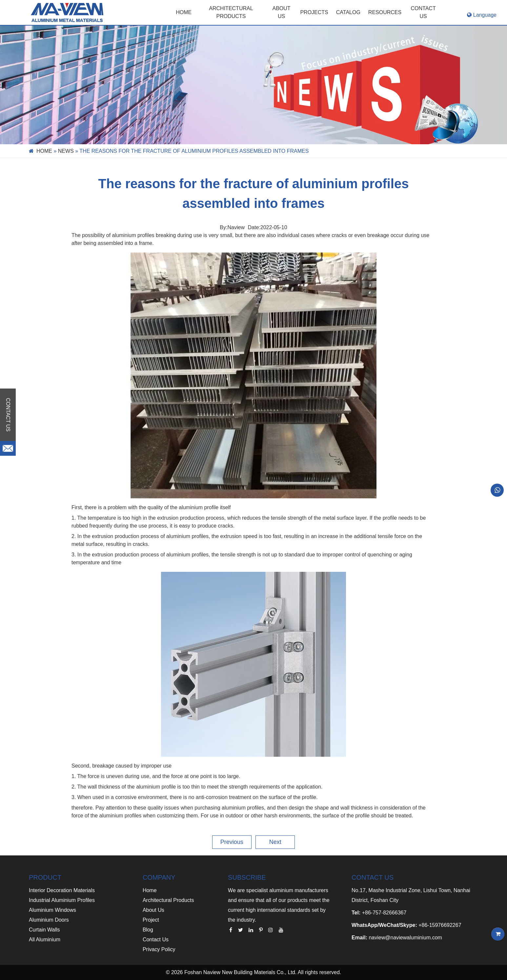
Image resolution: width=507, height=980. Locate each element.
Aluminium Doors (49, 920)
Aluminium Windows (52, 910)
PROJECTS (314, 12)
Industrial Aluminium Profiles (62, 900)
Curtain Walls (44, 930)
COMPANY (159, 877)
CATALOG (348, 12)
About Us (153, 910)
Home (184, 12)
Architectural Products (231, 12)
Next (275, 842)
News (66, 151)
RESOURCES (385, 12)
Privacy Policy (159, 949)
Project (151, 920)
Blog (148, 930)
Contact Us (156, 940)
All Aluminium (45, 940)
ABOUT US (282, 12)
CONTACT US (423, 12)
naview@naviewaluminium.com (405, 938)
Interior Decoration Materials (62, 890)
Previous (232, 842)
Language (482, 15)
